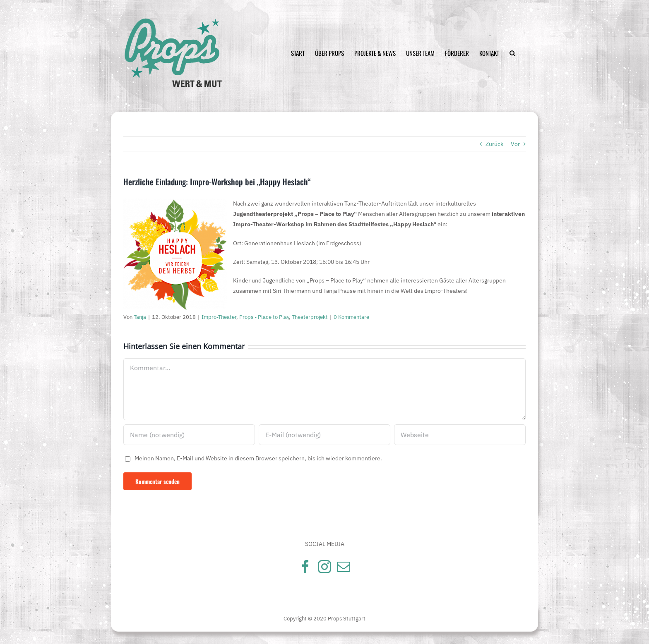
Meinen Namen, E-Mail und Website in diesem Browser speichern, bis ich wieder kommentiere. (258, 458)
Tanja (140, 317)
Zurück (494, 144)
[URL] (460, 435)
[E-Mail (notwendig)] (324, 435)
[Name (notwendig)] (189, 435)
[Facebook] (305, 567)
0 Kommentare (351, 317)
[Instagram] (324, 567)
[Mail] (344, 567)
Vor (515, 144)
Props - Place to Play (264, 317)
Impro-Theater (219, 317)
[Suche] (512, 53)
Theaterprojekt (310, 317)
